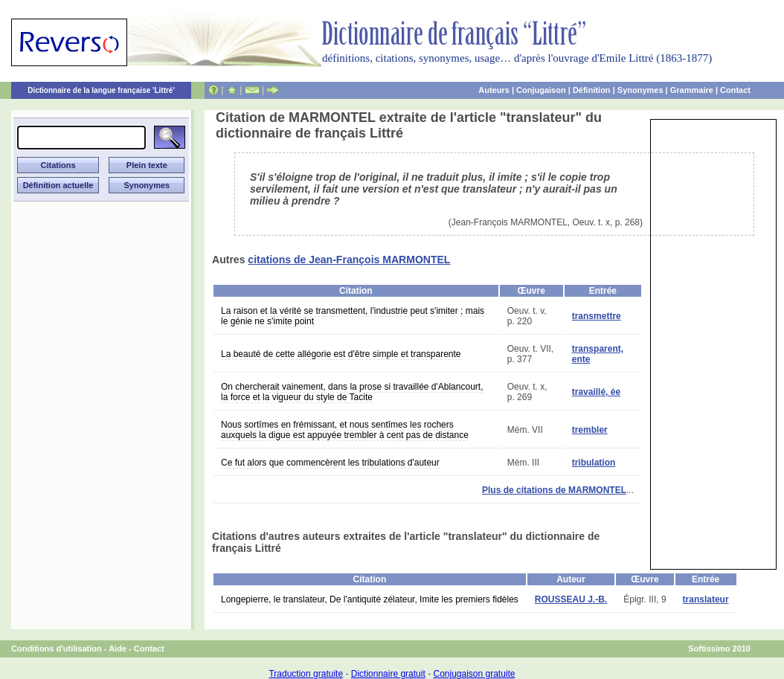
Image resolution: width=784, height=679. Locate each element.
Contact (735, 90)
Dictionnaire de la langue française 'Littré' (101, 90)
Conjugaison (541, 90)
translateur (706, 599)
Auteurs (494, 90)
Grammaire (692, 90)
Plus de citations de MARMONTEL (554, 490)
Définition (592, 90)
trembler (590, 430)
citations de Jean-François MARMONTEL (349, 260)
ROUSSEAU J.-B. (571, 599)
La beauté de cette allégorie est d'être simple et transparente (341, 354)
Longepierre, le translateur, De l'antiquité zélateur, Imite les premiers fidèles (370, 599)
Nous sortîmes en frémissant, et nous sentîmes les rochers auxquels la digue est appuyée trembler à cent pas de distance (345, 430)
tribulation (594, 463)
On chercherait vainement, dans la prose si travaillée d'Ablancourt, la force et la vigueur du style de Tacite (352, 392)
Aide (118, 649)
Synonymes (640, 90)
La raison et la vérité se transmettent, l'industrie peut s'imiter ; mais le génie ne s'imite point (353, 316)
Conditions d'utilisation (57, 649)
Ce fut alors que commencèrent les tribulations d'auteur (330, 463)
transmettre (597, 316)
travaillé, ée (596, 392)
